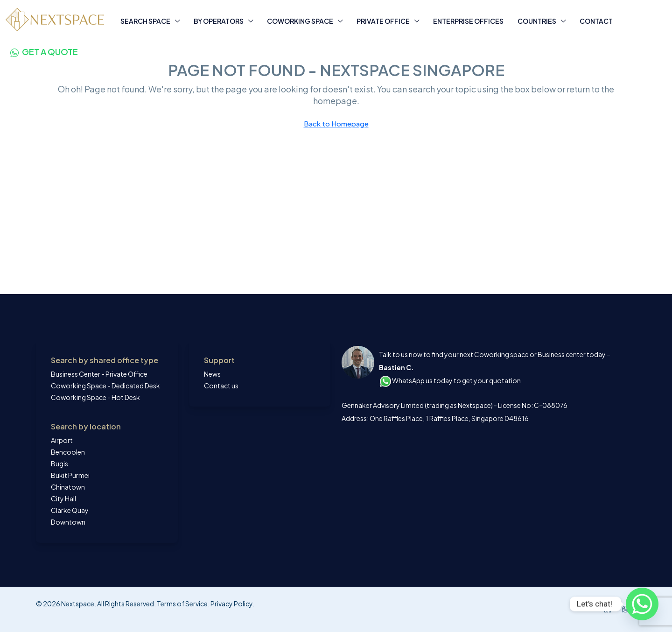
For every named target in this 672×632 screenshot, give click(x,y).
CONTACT (596, 21)
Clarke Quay (70, 510)
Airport (62, 440)
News (212, 374)
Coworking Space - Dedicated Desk (105, 386)
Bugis (59, 463)
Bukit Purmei (70, 475)
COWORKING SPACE (300, 21)
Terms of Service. (183, 604)
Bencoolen (68, 452)
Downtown (68, 522)
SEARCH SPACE (145, 21)
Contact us (221, 386)
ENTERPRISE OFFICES (468, 21)
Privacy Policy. (232, 604)
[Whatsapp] (642, 604)
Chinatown (68, 487)
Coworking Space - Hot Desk (95, 397)
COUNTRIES (537, 21)
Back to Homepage (336, 123)
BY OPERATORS (219, 21)
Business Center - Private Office (99, 374)
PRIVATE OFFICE (383, 21)
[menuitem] (44, 52)
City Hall (63, 499)
